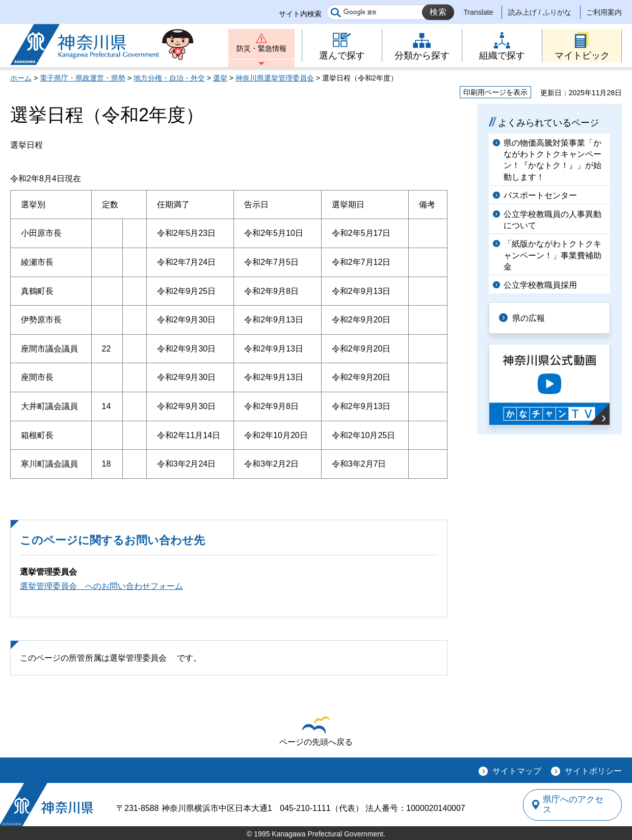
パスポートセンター (540, 195)
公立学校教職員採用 (540, 285)
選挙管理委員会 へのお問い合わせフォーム (101, 586)
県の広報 (531, 318)
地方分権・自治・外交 (169, 78)
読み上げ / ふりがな (540, 12)
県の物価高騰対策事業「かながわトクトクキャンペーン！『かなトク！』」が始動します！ (552, 160)
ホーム (21, 78)
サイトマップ (517, 771)
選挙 (220, 78)
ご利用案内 (604, 12)
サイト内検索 (300, 14)
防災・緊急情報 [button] (261, 50)
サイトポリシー (593, 771)
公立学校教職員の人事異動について (552, 220)
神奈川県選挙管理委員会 (275, 78)
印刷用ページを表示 (495, 92)
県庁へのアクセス (575, 805)
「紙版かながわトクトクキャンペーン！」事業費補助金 (552, 255)
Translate (479, 12)
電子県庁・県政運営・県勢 (83, 78)
